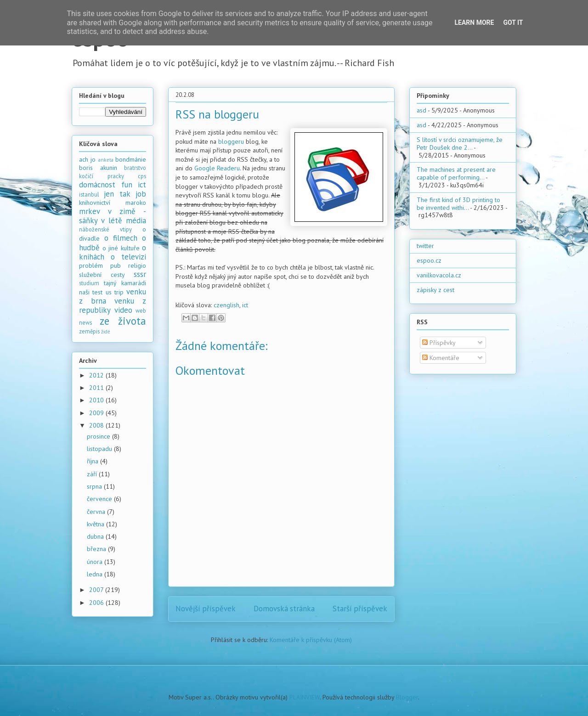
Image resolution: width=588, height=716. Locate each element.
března (97, 549)
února (96, 562)
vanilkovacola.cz (439, 275)
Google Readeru (217, 168)
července (100, 499)
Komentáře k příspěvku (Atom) (311, 640)
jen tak (117, 194)
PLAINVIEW (305, 697)
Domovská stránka (284, 609)
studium (89, 283)
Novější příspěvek (206, 609)
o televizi (128, 257)
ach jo (87, 159)
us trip (115, 292)
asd (421, 110)
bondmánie (131, 159)
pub (116, 265)
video (123, 310)
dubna (96, 536)
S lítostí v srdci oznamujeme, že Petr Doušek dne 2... (460, 144)
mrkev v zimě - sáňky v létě (113, 216)
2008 (97, 425)
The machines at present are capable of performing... (456, 173)
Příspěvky (439, 343)
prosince (99, 436)
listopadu (100, 449)
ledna (96, 574)
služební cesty (102, 275)
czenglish (226, 305)
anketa (106, 160)
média (136, 220)
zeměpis (89, 331)
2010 (97, 400)
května (96, 524)
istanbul (89, 194)
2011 (97, 388)
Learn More (474, 23)
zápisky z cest (435, 290)
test (97, 292)
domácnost (97, 185)
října (93, 461)
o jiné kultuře (121, 248)
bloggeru (231, 141)
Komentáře (441, 358)
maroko (136, 203)
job (141, 194)
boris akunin (98, 168)
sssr (140, 274)
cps (142, 176)
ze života (123, 321)
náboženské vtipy (105, 229)
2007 (97, 590)
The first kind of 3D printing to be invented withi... (458, 204)
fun (127, 185)
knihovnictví (95, 203)
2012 (97, 375)
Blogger (407, 697)
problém (91, 265)
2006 (97, 603)
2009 (97, 413)
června (97, 512)
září (93, 474)
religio (137, 265)
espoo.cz (429, 260)
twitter (425, 246)
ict (245, 305)
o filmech (121, 238)
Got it (513, 23)
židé (106, 332)
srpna (95, 486)
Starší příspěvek (360, 609)
